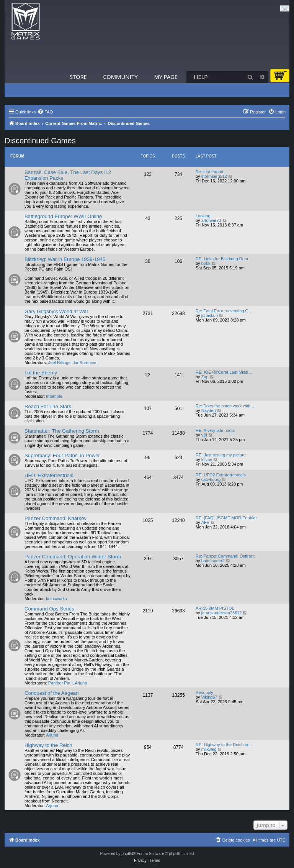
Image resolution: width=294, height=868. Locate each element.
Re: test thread (209, 172)
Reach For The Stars (48, 406)
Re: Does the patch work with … (226, 406)
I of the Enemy (41, 373)
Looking (203, 216)
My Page (166, 77)
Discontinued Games (40, 141)
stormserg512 (214, 176)
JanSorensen (85, 363)
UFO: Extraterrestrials (49, 475)
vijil (204, 435)
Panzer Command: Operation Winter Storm (73, 557)
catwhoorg (211, 479)
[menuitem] (45, 112)
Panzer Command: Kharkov (56, 518)
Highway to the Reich (48, 745)
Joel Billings (59, 363)
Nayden (209, 410)
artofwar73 (211, 220)
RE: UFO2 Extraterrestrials (221, 475)
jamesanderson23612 (222, 613)
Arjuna (81, 683)
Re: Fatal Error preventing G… (224, 311)
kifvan (207, 459)
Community (120, 77)
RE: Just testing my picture (221, 455)
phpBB (127, 854)
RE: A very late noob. (215, 430)
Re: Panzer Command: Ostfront (225, 556)
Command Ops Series (49, 609)
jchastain (210, 315)
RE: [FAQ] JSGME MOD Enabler (226, 518)
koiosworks (56, 599)
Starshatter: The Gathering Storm (62, 431)
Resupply (204, 692)
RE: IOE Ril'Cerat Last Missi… (224, 372)
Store (78, 77)
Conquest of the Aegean (52, 693)
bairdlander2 (213, 561)
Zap (205, 377)
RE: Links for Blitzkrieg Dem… (224, 259)
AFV (205, 522)
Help (201, 77)
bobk (206, 263)
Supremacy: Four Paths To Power (62, 455)
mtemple (54, 396)
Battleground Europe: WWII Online (63, 216)
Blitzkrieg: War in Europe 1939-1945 (65, 259)
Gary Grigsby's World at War (56, 311)
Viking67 (209, 697)
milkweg (209, 749)
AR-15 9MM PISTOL (215, 608)
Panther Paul (60, 683)
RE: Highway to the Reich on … (225, 745)
